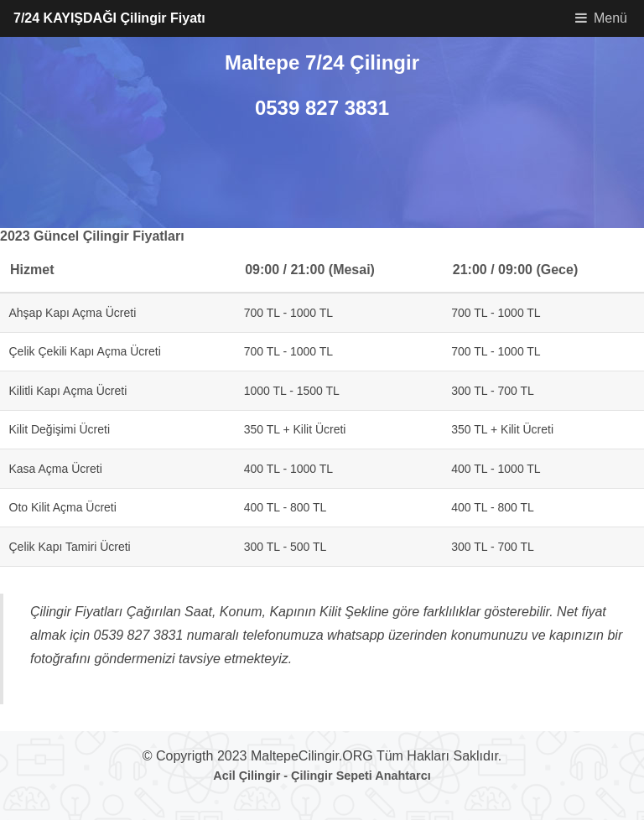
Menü (610, 18)
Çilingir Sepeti (332, 776)
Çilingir (260, 776)
